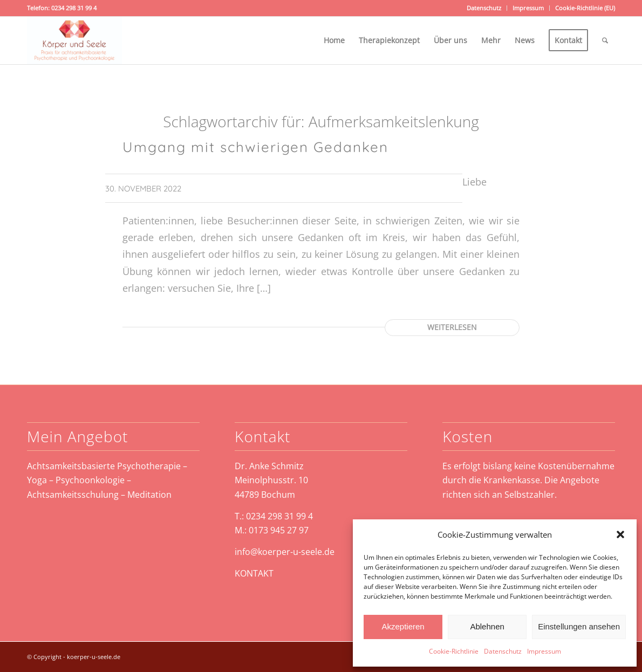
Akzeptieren (403, 626)
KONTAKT (254, 573)
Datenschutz (503, 651)
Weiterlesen (452, 327)
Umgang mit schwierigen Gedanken (255, 147)
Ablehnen (487, 626)
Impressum (544, 651)
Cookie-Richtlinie (454, 651)
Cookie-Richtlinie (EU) (585, 8)
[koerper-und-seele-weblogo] (74, 40)
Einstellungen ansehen (579, 626)
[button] (620, 534)
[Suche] (605, 40)
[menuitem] (484, 8)
